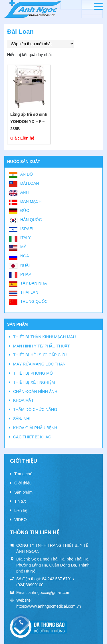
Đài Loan (30, 183)
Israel (27, 229)
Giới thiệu (23, 483)
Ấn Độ (27, 174)
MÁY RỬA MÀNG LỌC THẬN (39, 364)
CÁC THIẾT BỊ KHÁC (32, 437)
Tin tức (20, 501)
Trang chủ (23, 474)
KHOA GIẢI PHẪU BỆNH (35, 428)
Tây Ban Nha (34, 283)
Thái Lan (29, 292)
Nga (25, 256)
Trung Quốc (34, 301)
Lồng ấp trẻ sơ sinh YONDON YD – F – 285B (29, 122)
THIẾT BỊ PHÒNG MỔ (33, 373)
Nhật (26, 265)
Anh (25, 192)
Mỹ (23, 247)
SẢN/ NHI (22, 419)
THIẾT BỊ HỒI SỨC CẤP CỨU (40, 355)
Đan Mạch (31, 201)
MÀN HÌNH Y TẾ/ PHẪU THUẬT (41, 346)
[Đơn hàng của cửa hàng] (41, 44)
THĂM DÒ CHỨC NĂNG (35, 410)
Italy (26, 238)
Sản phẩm (23, 492)
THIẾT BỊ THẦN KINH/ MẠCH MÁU (45, 337)
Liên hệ (21, 510)
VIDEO (21, 520)
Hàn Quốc (31, 220)
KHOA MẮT (23, 400)
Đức (25, 210)
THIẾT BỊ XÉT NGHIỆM (34, 382)
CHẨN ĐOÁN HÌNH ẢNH (35, 391)
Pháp (26, 274)
